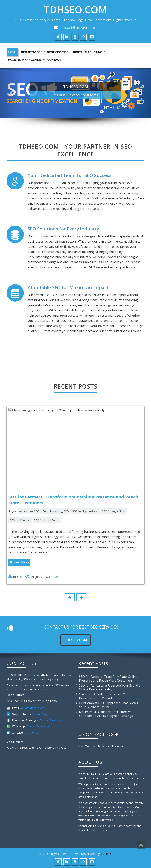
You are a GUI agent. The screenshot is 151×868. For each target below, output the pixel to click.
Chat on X (32, 732)
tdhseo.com (75, 640)
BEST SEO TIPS (58, 52)
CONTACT (55, 60)
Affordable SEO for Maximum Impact (68, 287)
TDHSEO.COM (76, 10)
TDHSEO (107, 854)
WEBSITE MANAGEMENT (26, 60)
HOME (13, 52)
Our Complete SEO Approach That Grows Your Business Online (108, 705)
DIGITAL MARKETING (89, 52)
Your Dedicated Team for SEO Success (70, 175)
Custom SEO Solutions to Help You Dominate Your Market (104, 696)
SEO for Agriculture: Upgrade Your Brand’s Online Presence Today (110, 687)
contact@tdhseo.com (77, 28)
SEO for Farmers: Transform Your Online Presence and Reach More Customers (108, 679)
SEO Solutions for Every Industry (63, 229)
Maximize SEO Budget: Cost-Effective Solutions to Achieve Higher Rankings (106, 714)
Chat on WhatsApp (37, 726)
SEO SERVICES (32, 52)
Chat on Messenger (52, 720)
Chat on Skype (41, 714)
